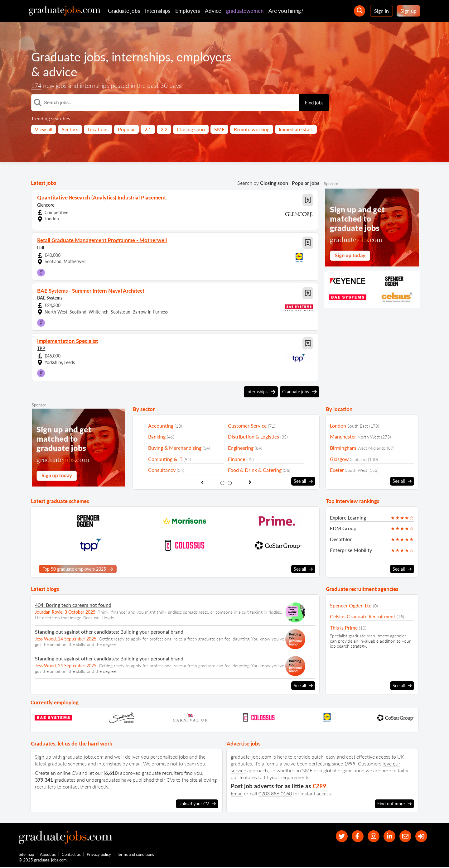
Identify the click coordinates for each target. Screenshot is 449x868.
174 (37, 86)
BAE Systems (50, 297)
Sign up (408, 11)
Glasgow (339, 459)
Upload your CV (197, 803)
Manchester (343, 436)
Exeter (337, 470)
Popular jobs (306, 183)
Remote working (252, 129)
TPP (41, 348)
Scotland (358, 459)
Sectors (70, 129)
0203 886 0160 (275, 793)
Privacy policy (99, 855)
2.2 (164, 129)
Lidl (41, 247)
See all (303, 481)
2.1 (148, 129)
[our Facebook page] (354, 836)
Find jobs (314, 103)
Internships (158, 11)
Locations (98, 129)
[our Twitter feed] (337, 836)
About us (48, 855)
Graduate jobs (124, 11)
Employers (188, 11)
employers (207, 57)
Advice (213, 11)
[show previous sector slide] (202, 482)
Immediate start (296, 129)
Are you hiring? (286, 11)
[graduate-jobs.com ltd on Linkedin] (387, 836)
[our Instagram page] (371, 836)
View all (44, 129)
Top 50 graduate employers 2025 (78, 569)
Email (237, 793)
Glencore (46, 205)
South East (358, 426)
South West (356, 470)
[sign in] (421, 836)
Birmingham (343, 448)
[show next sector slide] (250, 482)
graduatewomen (245, 11)
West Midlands (372, 448)
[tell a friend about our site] (404, 836)
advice (61, 72)
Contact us (72, 855)
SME (219, 129)
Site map (26, 855)
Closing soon (191, 129)
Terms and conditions (136, 855)
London (338, 426)
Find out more (394, 803)
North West (369, 437)
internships (143, 57)
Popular (126, 129)
